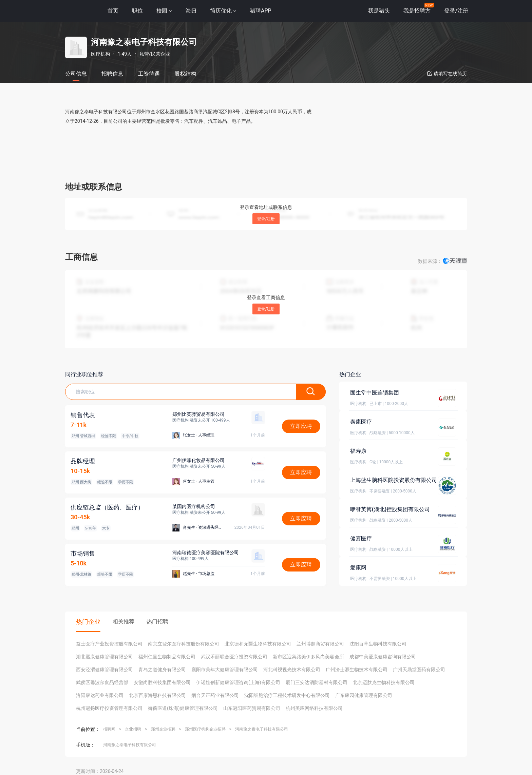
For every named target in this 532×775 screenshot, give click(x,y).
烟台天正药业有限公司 (215, 695)
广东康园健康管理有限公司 (364, 695)
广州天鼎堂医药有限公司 (419, 670)
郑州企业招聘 (163, 729)
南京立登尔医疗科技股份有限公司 (184, 644)
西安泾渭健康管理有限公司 (104, 670)
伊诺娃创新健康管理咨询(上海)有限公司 (238, 682)
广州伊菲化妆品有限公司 (198, 460)
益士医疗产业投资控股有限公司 (109, 644)
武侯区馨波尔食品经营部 (102, 682)
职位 (137, 11)
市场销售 (83, 553)
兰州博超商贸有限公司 (320, 644)
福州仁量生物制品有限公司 (167, 657)
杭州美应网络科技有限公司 (314, 708)
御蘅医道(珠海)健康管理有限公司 (183, 708)
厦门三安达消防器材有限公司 (317, 682)
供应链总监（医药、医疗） (107, 507)
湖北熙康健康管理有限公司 (104, 657)
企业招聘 (133, 729)
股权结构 (185, 74)
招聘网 (109, 729)
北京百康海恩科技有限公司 (157, 695)
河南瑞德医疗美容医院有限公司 (206, 553)
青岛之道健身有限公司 (162, 670)
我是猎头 (379, 11)
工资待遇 (149, 74)
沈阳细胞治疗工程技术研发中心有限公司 (287, 695)
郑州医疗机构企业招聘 (205, 729)
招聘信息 (112, 74)
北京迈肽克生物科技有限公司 (384, 682)
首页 (113, 11)
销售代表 (83, 415)
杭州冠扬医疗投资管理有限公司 (109, 708)
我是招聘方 (417, 11)
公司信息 (76, 74)
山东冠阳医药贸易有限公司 (252, 708)
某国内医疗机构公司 (194, 506)
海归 (191, 11)
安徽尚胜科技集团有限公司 (162, 682)
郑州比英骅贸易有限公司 (198, 414)
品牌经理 (83, 461)
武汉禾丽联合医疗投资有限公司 (234, 657)
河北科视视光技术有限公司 (292, 670)
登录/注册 (266, 219)
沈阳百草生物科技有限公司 (378, 644)
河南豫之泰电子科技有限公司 (262, 729)
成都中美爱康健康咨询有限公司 (383, 657)
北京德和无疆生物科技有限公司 (258, 644)
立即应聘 (301, 426)
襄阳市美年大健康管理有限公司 (225, 670)
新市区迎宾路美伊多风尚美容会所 (308, 657)
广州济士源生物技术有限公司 (357, 670)
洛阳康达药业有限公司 (100, 695)
